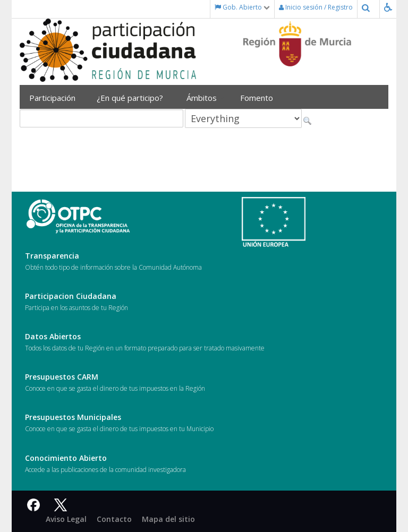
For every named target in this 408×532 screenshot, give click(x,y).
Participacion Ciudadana (71, 296)
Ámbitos (205, 98)
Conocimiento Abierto (66, 458)
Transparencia (52, 256)
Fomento (260, 98)
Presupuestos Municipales (73, 417)
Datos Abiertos (53, 336)
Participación (55, 98)
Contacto (114, 519)
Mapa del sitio (168, 519)
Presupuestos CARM (62, 377)
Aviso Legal (66, 519)
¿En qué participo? (134, 98)
